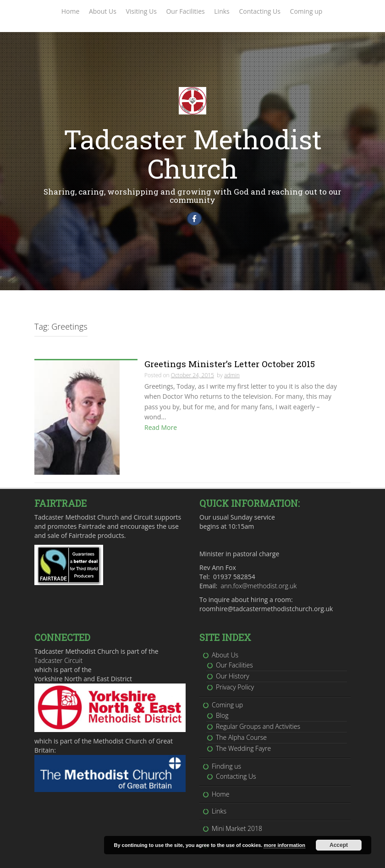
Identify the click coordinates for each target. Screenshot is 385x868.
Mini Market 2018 (237, 810)
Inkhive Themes (134, 857)
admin (232, 378)
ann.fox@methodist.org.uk (259, 567)
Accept (339, 845)
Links (222, 11)
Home (71, 11)
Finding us (226, 747)
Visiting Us (141, 11)
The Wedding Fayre (243, 730)
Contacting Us (260, 11)
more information (284, 845)
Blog (222, 696)
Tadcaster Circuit (58, 642)
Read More (161, 431)
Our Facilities (185, 11)
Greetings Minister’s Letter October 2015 (230, 367)
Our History (233, 657)
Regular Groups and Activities (258, 708)
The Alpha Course (241, 719)
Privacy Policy (235, 668)
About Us (103, 11)
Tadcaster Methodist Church (193, 154)
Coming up (306, 11)
